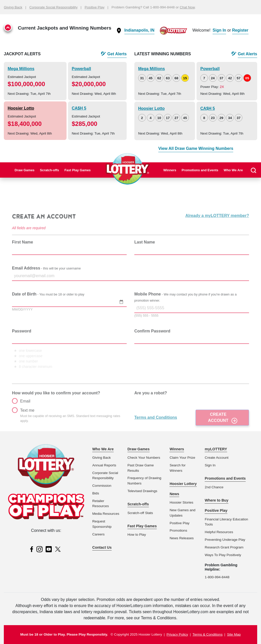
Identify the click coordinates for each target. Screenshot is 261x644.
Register (240, 30)
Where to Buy (217, 500)
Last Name (145, 256)
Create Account (218, 431)
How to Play (137, 535)
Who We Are (233, 170)
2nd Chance (214, 487)
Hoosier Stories (181, 502)
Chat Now (187, 7)
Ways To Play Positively (223, 555)
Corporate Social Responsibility (53, 7)
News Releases (181, 538)
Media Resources (106, 514)
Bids (96, 493)
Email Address (46, 282)
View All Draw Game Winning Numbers (196, 148)
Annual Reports (104, 465)
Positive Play (95, 7)
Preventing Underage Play (225, 540)
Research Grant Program (224, 547)
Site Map (234, 634)
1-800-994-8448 (217, 577)
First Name (23, 256)
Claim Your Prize (182, 458)
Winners (170, 170)
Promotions (178, 530)
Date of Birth (48, 308)
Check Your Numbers (144, 458)
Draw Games (24, 170)
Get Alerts (117, 54)
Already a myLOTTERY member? (217, 230)
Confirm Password (152, 345)
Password (22, 345)
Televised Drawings (142, 491)
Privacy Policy (177, 634)
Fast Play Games (78, 170)
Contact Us (102, 547)
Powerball (82, 69)
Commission (102, 486)
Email (21, 415)
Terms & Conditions (207, 634)
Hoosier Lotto (21, 108)
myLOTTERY (216, 449)
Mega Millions (21, 69)
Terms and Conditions (156, 431)
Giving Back (13, 7)
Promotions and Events (200, 170)
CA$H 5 (79, 108)
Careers (98, 534)
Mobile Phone (185, 311)
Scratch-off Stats (140, 513)
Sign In (219, 30)
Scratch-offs (49, 170)
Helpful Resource (218, 532)
